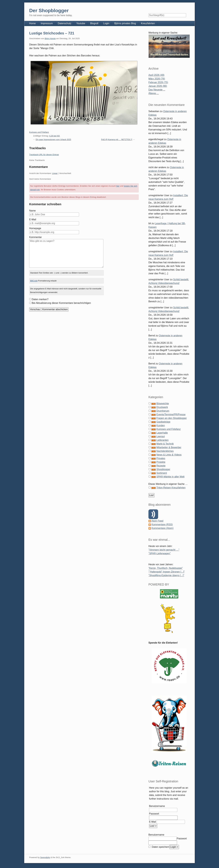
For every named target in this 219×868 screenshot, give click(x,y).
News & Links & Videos (169, 455)
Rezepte (161, 466)
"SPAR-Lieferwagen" (160, 553)
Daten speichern (160, 847)
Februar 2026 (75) (158, 82)
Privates (161, 458)
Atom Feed (157, 521)
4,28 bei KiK (55, 136)
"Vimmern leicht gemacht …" (164, 550)
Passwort (154, 814)
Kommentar (36, 237)
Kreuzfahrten (148, 23)
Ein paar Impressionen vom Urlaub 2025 (53, 139)
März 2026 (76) (157, 79)
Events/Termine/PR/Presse (171, 414)
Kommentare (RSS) (162, 525)
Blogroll (94, 23)
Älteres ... (154, 93)
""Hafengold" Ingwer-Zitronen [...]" (167, 572)
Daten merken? (40, 299)
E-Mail (33, 219)
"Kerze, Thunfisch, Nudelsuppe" (166, 568)
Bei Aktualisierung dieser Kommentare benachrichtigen (61, 303)
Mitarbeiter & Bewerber (169, 447)
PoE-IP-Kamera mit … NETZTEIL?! (117, 139)
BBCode (34, 281)
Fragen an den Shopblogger (171, 418)
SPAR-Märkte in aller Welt (170, 477)
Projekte (161, 462)
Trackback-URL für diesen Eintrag (44, 155)
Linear (55, 173)
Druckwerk (162, 407)
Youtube (81, 23)
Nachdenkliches (165, 451)
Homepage (35, 228)
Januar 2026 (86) (158, 86)
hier (118, 186)
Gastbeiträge (163, 422)
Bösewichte (163, 404)
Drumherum (163, 411)
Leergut (160, 436)
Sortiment (162, 473)
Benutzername (157, 806)
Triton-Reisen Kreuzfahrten (171, 488)
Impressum (47, 23)
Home (32, 23)
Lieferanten (162, 440)
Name (32, 211)
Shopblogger (163, 469)
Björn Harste (50, 38)
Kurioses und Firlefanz (39, 132)
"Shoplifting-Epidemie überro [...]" (166, 575)
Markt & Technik (165, 444)
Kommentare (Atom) (162, 528)
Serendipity (45, 857)
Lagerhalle (162, 433)
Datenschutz (65, 23)
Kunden (161, 425)
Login (106, 23)
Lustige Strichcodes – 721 (52, 33)
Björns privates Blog (125, 23)
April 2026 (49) (156, 75)
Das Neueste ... (157, 90)
